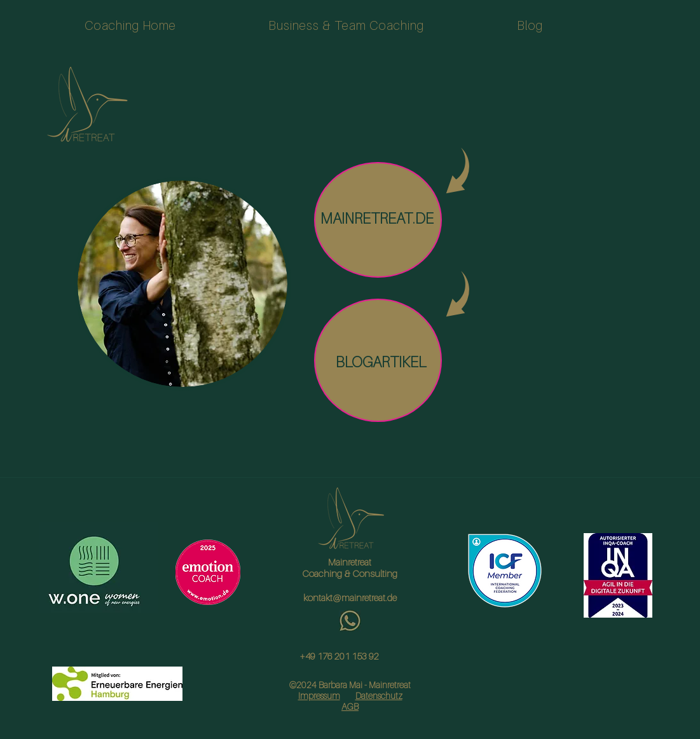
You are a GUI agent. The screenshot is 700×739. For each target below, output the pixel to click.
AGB (350, 706)
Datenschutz (379, 695)
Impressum (319, 695)
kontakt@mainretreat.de (350, 597)
